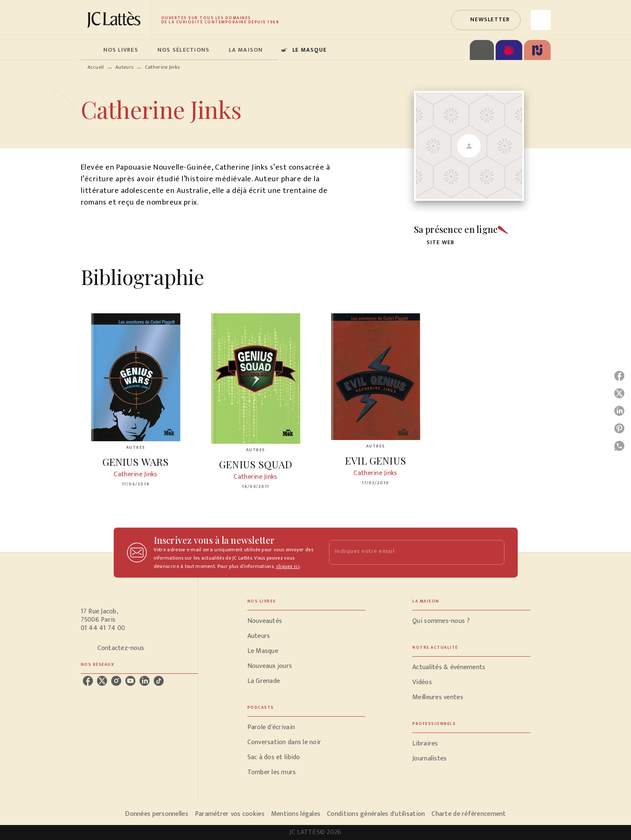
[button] (486, 20)
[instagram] (116, 681)
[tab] (90, 50)
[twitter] (102, 681)
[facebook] (88, 681)
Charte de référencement (469, 814)
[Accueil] (116, 20)
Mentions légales (296, 814)
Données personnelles (156, 814)
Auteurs (124, 67)
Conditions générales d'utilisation (376, 814)
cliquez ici (288, 566)
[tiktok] (159, 681)
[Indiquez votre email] (406, 552)
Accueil (96, 67)
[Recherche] (541, 20)
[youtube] (130, 681)
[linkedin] (145, 681)
